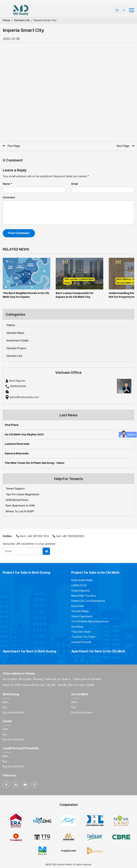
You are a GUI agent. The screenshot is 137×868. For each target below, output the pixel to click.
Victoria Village (80, 611)
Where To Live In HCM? (20, 511)
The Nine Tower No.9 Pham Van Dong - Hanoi (34, 463)
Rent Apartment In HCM (20, 506)
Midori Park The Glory (84, 596)
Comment (9, 197)
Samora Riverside (17, 453)
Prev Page (11, 146)
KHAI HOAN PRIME (82, 580)
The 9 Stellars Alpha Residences (90, 621)
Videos (11, 325)
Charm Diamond (81, 591)
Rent (6, 702)
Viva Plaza (12, 425)
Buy (5, 707)
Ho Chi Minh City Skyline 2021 (24, 434)
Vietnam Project (16, 348)
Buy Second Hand (13, 713)
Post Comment (19, 233)
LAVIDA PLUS (79, 585)
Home (6, 20)
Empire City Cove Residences (88, 601)
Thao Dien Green (81, 632)
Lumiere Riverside (17, 444)
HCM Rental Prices (17, 500)
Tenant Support (15, 489)
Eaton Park (78, 606)
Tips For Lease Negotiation (23, 494)
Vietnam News (15, 333)
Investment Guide (18, 341)
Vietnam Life (22, 20)
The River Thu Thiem (83, 637)
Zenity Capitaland (82, 616)
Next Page (125, 146)
